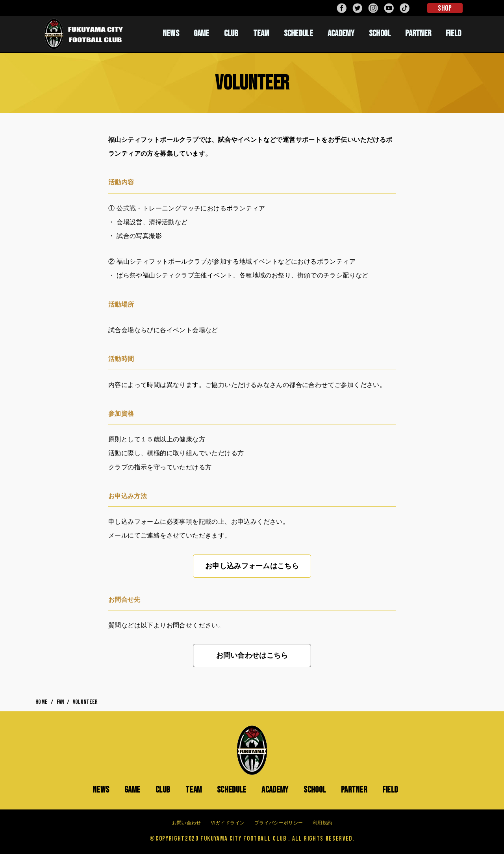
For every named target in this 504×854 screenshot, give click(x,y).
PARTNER (418, 33)
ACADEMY (341, 33)
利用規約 (322, 823)
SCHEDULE (298, 33)
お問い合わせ (187, 823)
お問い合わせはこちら (252, 655)
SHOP (445, 8)
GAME (202, 33)
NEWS (171, 33)
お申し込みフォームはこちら (252, 566)
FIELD (454, 33)
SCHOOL (380, 33)
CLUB (231, 33)
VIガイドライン (228, 823)
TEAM (261, 33)
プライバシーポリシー (279, 823)
